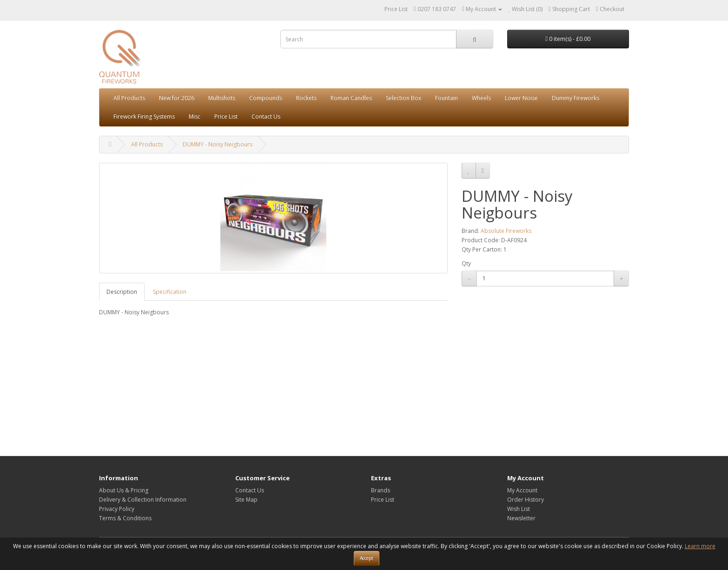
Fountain (447, 98)
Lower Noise (521, 98)
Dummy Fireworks (576, 98)
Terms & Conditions (125, 518)
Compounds (266, 98)
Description (122, 292)
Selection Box (404, 98)
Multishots (222, 98)
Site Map (246, 500)
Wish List (519, 509)
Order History (526, 500)
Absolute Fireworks (506, 231)
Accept (367, 558)
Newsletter (521, 518)
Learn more (700, 546)
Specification (170, 292)
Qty (466, 263)
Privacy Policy (117, 509)
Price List (396, 9)
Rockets (306, 98)
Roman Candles (351, 98)
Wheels (481, 98)
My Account (522, 490)
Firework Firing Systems (144, 116)
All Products (129, 98)
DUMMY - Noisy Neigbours (218, 144)
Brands (381, 490)
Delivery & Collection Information (143, 500)
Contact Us (266, 116)
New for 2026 (177, 98)
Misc (195, 116)
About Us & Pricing (124, 490)
